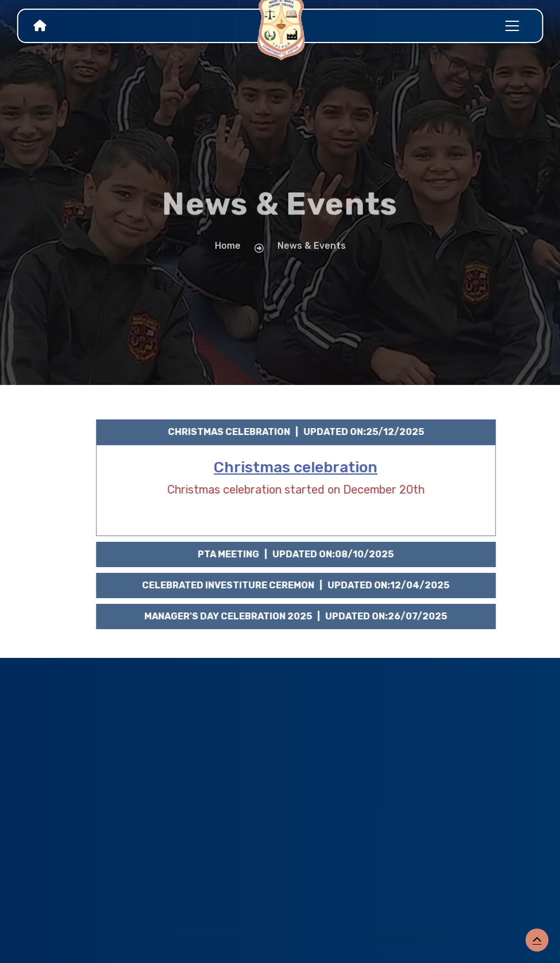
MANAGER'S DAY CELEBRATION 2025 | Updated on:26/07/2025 (303, 616)
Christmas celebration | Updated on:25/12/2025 (303, 432)
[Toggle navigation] (512, 26)
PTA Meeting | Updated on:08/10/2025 (303, 554)
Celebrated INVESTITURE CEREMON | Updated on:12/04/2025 (303, 585)
